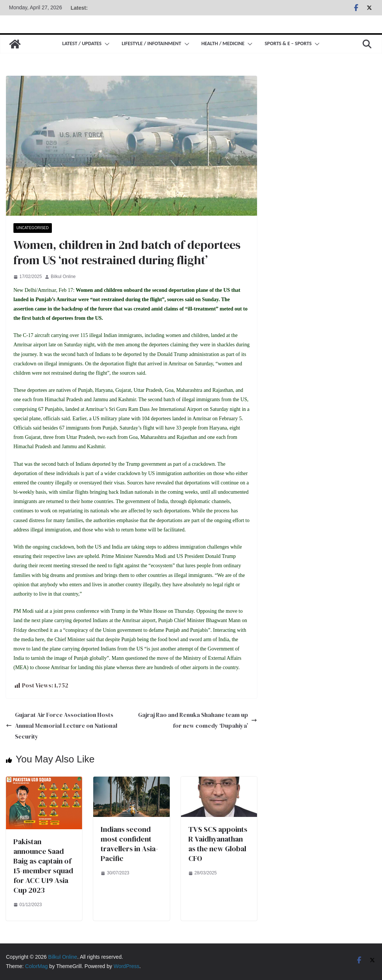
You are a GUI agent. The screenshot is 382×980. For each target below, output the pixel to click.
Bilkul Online (63, 277)
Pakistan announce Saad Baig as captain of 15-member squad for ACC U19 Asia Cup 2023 (43, 866)
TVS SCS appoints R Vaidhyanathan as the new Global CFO (218, 844)
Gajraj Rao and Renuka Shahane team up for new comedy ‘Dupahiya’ (198, 720)
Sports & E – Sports (288, 43)
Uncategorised (33, 228)
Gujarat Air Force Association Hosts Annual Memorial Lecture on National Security (62, 725)
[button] (106, 44)
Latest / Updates (82, 43)
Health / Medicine (223, 43)
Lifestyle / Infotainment (151, 43)
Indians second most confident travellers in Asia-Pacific (129, 844)
